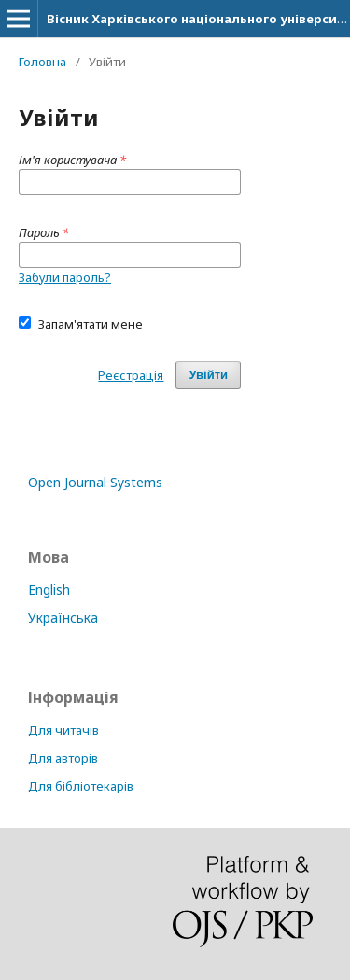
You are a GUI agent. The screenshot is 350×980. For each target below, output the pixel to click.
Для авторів (63, 758)
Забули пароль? (65, 277)
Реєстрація (131, 375)
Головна (42, 62)
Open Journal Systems (95, 482)
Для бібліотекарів (81, 786)
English (49, 589)
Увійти (208, 375)
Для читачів (63, 730)
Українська (63, 617)
